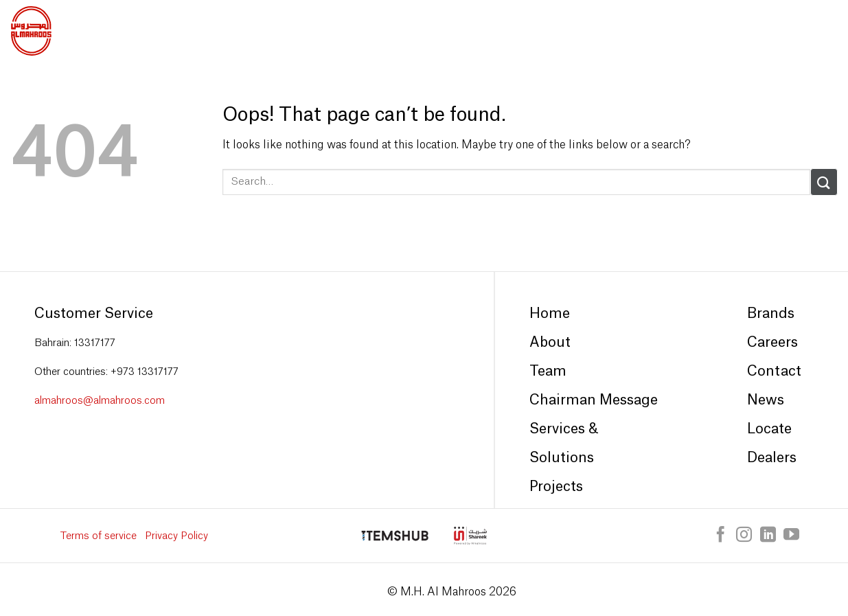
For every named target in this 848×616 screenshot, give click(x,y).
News (766, 400)
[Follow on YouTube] (791, 536)
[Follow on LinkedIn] (768, 536)
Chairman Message (594, 400)
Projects (556, 487)
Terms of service (99, 536)
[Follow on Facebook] (721, 536)
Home (550, 314)
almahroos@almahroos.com (100, 401)
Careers (772, 343)
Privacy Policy (176, 536)
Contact (774, 372)
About (550, 343)
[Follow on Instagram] (744, 536)
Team (548, 372)
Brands (771, 314)
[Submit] (824, 182)
